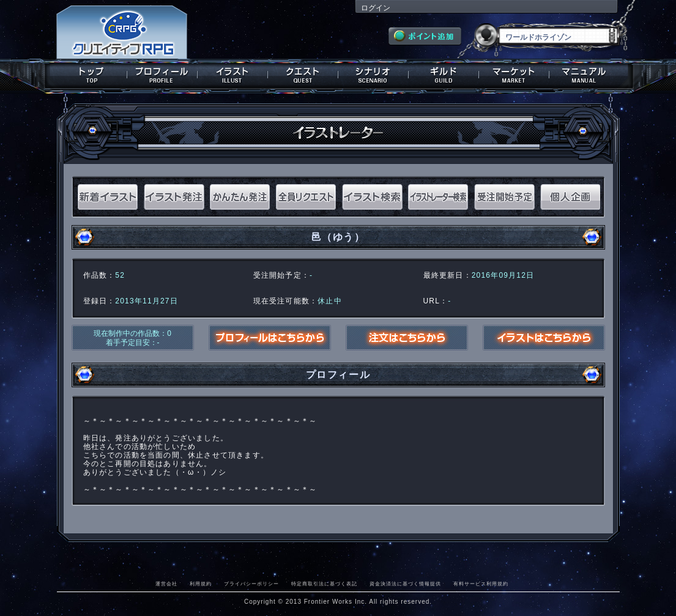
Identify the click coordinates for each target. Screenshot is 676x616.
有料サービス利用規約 (481, 584)
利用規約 (201, 584)
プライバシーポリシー (251, 584)
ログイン (376, 8)
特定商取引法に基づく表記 (324, 584)
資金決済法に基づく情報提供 (405, 584)
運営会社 (166, 584)
